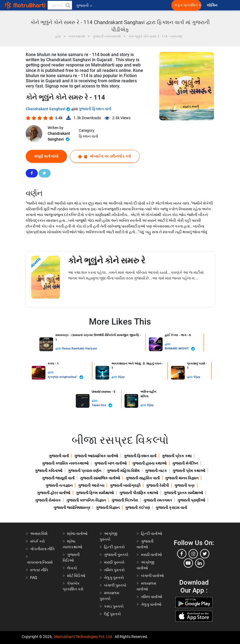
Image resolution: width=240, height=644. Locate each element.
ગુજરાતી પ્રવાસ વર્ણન (85, 471)
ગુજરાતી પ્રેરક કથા (177, 456)
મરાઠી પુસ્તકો (114, 562)
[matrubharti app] (128, 5)
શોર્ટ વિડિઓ (76, 576)
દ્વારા (59, 349)
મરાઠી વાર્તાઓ (151, 555)
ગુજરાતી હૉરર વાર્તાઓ (54, 493)
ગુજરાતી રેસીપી (157, 485)
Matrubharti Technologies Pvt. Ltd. (84, 637)
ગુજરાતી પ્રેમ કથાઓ (189, 471)
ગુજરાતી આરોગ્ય (91, 485)
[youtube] (188, 563)
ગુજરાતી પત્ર (184, 485)
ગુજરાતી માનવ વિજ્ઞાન (182, 478)
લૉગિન (212, 5)
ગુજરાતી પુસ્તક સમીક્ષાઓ (183, 493)
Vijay (121, 377)
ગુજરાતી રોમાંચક (48, 500)
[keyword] (60, 5)
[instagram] (193, 554)
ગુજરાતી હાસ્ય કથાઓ (149, 463)
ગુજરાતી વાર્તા (59, 456)
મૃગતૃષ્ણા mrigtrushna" (66, 377)
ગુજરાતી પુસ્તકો (116, 555)
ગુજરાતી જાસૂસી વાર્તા (58, 478)
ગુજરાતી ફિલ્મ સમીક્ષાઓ (95, 493)
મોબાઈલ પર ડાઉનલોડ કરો (105, 156)
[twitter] (205, 554)
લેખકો (72, 568)
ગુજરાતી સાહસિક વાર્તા (143, 478)
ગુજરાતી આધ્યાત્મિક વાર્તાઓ (96, 456)
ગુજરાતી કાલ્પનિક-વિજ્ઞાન (86, 500)
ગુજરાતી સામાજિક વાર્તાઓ (100, 478)
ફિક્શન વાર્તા (88, 136)
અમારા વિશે (39, 534)
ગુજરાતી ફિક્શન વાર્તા (95, 109)
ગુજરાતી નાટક (156, 471)
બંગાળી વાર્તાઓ (152, 576)
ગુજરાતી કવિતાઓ (49, 471)
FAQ (34, 578)
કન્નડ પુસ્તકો (114, 606)
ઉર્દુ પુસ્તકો (112, 614)
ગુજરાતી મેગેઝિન (185, 463)
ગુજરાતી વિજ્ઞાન (108, 508)
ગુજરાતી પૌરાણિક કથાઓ (139, 493)
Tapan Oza (102, 405)
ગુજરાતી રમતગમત (158, 500)
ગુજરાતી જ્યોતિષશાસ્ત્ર (72, 508)
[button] (68, 5)
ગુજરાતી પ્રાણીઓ (191, 500)
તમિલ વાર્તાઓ (152, 597)
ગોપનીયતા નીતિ (42, 549)
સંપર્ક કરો (37, 541)
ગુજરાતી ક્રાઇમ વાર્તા (171, 508)
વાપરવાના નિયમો (40, 562)
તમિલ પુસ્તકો (114, 570)
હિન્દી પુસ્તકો (114, 547)
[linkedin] (200, 563)
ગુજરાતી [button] (84, 5)
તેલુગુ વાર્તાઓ (151, 604)
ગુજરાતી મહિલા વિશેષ (123, 471)
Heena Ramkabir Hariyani (79, 349)
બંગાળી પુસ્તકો (115, 585)
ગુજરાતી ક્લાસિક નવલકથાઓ (65, 463)
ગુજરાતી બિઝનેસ (125, 500)
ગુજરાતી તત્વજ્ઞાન (59, 485)
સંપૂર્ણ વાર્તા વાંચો (46, 156)
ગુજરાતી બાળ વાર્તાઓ (110, 463)
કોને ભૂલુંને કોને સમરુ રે (107, 260)
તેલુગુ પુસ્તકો (114, 578)
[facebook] (182, 554)
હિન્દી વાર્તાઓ (152, 534)
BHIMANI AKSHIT (180, 349)
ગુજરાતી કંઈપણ (138, 508)
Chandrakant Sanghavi (48, 109)
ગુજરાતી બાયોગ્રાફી (125, 485)
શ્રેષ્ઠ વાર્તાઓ (77, 534)
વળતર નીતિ (39, 570)
